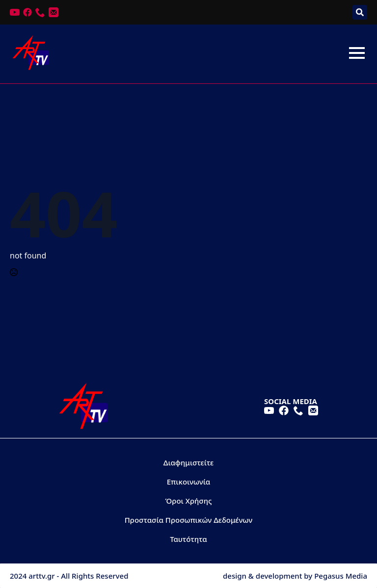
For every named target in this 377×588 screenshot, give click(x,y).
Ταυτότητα (188, 539)
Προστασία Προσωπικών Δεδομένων (188, 520)
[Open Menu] (357, 53)
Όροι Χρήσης (189, 501)
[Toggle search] (360, 12)
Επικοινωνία (189, 482)
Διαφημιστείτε (189, 462)
